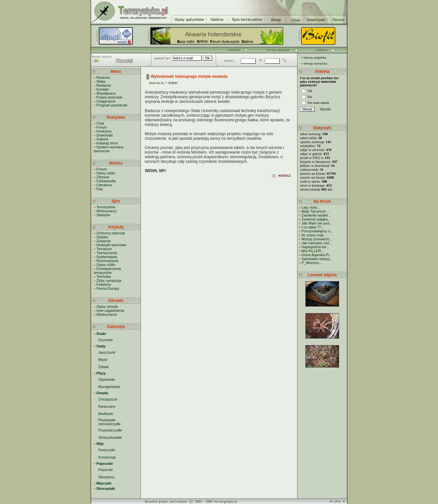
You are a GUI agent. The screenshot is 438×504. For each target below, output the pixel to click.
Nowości (103, 77)
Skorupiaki (106, 489)
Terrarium (104, 249)
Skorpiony (106, 477)
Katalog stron (107, 143)
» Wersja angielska (314, 58)
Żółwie (104, 367)
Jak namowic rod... (317, 243)
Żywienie (103, 241)
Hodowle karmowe (111, 245)
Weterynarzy (107, 211)
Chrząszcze (108, 399)
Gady (101, 346)
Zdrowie (103, 177)
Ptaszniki (106, 470)
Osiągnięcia (106, 101)
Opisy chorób (107, 307)
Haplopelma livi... (315, 247)
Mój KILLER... (313, 251)
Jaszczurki (107, 352)
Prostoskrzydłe (110, 430)
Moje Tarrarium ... (315, 211)
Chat (100, 123)
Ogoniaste (107, 379)
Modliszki (106, 414)
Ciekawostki (106, 181)
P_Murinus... (312, 263)
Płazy (101, 373)
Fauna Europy (108, 288)
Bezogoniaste (109, 387)
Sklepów (103, 215)
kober (173, 83)
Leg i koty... (311, 207)
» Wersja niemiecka (314, 64)
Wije (100, 444)
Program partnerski (112, 105)
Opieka (102, 237)
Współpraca (106, 93)
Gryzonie (106, 340)
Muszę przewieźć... (317, 239)
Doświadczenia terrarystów (107, 271)
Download (104, 135)
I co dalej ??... (313, 227)
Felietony (104, 284)
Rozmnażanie (107, 261)
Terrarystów (106, 207)
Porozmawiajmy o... (317, 231)
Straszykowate (110, 437)
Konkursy (104, 131)
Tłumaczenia (107, 253)
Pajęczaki (105, 463)
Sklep (101, 81)
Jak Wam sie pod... (317, 223)
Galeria (102, 139)
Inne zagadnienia (110, 311)
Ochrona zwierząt (110, 233)
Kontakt (102, 89)
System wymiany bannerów (109, 149)
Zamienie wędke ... (317, 215)
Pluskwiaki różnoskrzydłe (109, 422)
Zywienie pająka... (316, 219)
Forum (102, 127)
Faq (99, 189)
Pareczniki (107, 450)
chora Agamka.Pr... (317, 255)
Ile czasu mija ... (314, 235)
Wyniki (325, 109)
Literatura (104, 185)
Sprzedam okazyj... (317, 259)
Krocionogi (107, 457)
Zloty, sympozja (109, 281)
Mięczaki (104, 483)
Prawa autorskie (109, 97)
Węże (103, 360)
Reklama (103, 85)
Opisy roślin (106, 173)
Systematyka (107, 257)
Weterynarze (107, 314)
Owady (102, 393)
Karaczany (107, 406)
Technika (103, 277)
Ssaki (101, 334)
